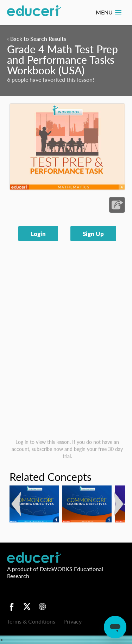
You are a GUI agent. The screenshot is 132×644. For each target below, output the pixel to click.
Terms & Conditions (31, 621)
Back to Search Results (37, 39)
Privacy (73, 621)
